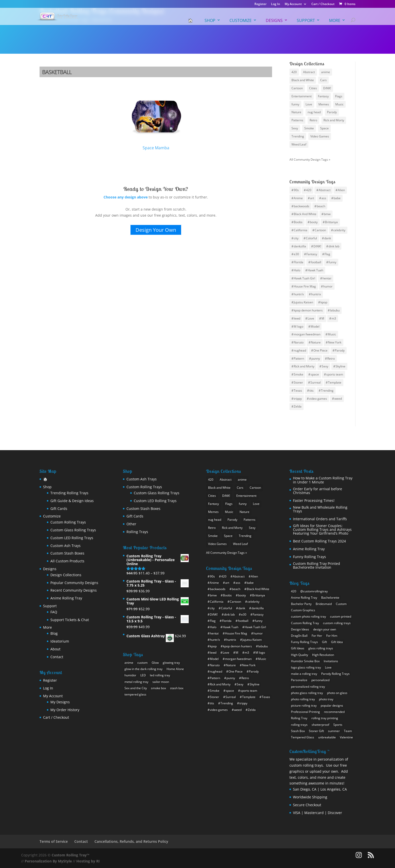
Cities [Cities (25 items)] (313, 88)
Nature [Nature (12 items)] (316, 342)
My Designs (60, 702)
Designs (274, 20)
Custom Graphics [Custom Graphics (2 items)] (303, 610)
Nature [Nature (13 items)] (296, 112)
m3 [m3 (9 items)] (334, 318)
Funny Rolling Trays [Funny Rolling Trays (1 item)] (304, 642)
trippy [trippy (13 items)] (298, 399)
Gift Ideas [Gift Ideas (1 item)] (298, 648)
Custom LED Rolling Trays (72, 538)
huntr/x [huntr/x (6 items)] (299, 294)
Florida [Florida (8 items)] (299, 262)
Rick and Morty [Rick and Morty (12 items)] (304, 366)
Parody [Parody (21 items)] (332, 112)
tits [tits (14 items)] (311, 390)
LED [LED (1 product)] (143, 675)
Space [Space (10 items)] (324, 128)
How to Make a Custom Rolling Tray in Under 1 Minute (323, 480)
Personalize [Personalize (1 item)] (299, 680)
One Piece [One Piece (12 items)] (320, 350)
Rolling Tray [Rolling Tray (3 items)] (299, 718)
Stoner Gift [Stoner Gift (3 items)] (316, 731)
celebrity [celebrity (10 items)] (339, 230)
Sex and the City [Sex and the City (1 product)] (136, 688)
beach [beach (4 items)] (321, 206)
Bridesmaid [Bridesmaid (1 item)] (324, 604)
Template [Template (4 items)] (335, 382)
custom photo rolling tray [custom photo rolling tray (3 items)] (308, 616)
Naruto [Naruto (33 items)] (299, 342)
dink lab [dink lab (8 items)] (334, 246)
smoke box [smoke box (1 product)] (158, 688)
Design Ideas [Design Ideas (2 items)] (300, 629)
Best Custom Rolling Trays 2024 (319, 541)
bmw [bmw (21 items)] (327, 214)
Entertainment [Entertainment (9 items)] (302, 96)
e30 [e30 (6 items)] (296, 254)
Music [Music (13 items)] (339, 104)
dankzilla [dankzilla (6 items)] (300, 246)
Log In (276, 4)
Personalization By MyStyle (48, 861)
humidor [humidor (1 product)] (130, 675)
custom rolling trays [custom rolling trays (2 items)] (337, 623)
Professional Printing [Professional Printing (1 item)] (305, 712)
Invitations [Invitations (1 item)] (331, 661)
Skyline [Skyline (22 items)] (340, 366)
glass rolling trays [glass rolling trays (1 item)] (321, 648)
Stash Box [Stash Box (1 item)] (298, 731)
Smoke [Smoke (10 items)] (309, 128)
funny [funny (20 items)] (332, 262)
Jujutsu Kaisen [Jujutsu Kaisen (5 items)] (303, 302)
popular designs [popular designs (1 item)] (332, 705)
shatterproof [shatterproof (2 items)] (320, 725)
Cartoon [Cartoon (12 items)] (320, 230)
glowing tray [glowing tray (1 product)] (171, 663)
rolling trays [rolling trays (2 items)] (299, 725)
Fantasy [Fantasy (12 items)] (323, 96)
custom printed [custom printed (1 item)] (341, 616)
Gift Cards (59, 509)
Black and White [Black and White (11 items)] (303, 80)
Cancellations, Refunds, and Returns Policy (131, 841)
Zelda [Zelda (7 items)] (298, 406)
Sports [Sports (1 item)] (338, 725)
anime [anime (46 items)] (326, 72)
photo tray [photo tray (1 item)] (326, 699)
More (335, 20)
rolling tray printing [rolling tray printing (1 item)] (325, 718)
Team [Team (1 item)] (348, 731)
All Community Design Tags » (310, 160)
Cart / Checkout (323, 4)
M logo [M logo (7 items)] (299, 326)
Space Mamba (156, 121)
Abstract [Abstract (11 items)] (325, 190)
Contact (57, 657)
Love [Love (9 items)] (309, 104)
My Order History (65, 710)
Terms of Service (54, 841)
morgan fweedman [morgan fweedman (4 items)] (307, 334)
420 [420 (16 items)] (309, 190)
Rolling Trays (137, 532)
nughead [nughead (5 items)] (300, 350)
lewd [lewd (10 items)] (297, 318)
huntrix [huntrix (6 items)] (316, 294)
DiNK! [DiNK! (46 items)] (317, 246)
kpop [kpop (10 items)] (324, 302)
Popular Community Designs (74, 583)
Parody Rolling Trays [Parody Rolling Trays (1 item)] (335, 674)
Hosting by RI (88, 861)
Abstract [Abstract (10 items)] (309, 72)
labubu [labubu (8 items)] (335, 310)
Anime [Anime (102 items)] (298, 198)
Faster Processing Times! (314, 500)
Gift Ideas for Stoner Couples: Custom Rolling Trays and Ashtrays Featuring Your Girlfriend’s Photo (322, 530)
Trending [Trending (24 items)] (298, 136)
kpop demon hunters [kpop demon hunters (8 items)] (308, 310)
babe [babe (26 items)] (337, 198)
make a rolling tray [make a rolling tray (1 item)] (304, 674)
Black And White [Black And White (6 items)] (305, 214)
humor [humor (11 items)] (328, 286)
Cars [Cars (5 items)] (323, 80)
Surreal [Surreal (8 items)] (316, 382)
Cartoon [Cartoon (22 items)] (297, 88)
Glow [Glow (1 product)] (155, 663)
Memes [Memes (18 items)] (324, 104)
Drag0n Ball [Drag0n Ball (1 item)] (299, 636)
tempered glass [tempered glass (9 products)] (135, 694)
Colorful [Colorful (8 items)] (311, 238)
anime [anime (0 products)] (129, 663)
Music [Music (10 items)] (332, 334)
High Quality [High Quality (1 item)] (300, 655)
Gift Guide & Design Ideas (72, 501)
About (55, 649)
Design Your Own (156, 230)
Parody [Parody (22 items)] (340, 350)
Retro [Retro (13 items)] (331, 358)
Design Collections (66, 575)
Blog (54, 633)
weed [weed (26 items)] (338, 399)
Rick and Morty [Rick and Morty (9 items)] (334, 120)
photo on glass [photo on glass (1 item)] (337, 693)
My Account (293, 4)
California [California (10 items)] (301, 230)
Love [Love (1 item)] (328, 667)
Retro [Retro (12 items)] (313, 120)
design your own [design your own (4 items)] (325, 629)
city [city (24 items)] (296, 238)
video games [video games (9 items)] (318, 399)
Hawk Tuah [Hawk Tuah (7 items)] (315, 270)
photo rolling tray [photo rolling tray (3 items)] (303, 699)
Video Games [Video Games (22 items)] (320, 136)
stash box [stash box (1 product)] (177, 688)
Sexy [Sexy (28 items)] (295, 128)
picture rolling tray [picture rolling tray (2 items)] (304, 705)
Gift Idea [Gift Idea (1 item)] (337, 642)
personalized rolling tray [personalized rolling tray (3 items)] (308, 687)
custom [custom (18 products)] (142, 663)
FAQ (54, 612)
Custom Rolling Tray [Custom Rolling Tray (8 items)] (305, 623)
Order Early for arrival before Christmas (318, 491)
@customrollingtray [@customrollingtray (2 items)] (314, 591)
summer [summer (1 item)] (334, 731)
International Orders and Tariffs (320, 519)
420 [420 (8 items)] (294, 72)
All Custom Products (67, 561)
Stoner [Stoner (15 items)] (298, 382)
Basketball (57, 72)
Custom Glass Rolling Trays (73, 530)
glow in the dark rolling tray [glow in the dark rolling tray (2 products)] (143, 669)
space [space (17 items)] (315, 374)
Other (131, 524)
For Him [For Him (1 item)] (332, 636)
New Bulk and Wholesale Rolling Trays (320, 509)
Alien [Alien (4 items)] (341, 190)
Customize (241, 20)
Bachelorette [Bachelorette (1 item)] (330, 598)
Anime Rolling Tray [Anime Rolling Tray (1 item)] (304, 598)
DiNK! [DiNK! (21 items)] (327, 88)
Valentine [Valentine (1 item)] (346, 737)
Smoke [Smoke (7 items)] (299, 374)
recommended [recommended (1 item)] (334, 712)
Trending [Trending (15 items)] (327, 390)
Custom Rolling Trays (68, 522)
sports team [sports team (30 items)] (335, 374)
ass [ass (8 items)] (324, 198)
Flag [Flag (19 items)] (327, 254)
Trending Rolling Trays (69, 493)
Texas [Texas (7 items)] (298, 390)
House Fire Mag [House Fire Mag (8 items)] (305, 286)
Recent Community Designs (74, 590)
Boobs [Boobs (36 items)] (298, 222)
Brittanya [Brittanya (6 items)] (331, 222)
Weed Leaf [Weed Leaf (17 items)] (299, 144)
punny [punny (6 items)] (316, 358)
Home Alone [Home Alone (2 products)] (175, 669)
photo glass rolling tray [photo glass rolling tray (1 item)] (307, 693)
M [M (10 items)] (323, 318)
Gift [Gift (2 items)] (324, 642)
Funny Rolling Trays (309, 557)
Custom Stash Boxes (67, 553)
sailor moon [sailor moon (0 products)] (161, 682)
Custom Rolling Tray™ (71, 855)
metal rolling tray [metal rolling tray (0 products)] (136, 682)
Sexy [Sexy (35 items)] (325, 366)
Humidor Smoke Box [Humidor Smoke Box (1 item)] (305, 661)
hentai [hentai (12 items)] (327, 278)
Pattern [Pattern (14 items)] (299, 358)
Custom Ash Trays (65, 546)
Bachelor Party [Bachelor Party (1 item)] (301, 604)
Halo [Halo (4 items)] (297, 270)
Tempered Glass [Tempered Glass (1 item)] (303, 737)
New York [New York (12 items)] (335, 342)
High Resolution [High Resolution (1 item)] (323, 655)
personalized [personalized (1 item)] (320, 680)
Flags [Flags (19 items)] (339, 96)
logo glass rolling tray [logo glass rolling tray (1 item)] (306, 667)
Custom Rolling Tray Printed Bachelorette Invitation (317, 566)
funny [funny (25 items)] (295, 104)
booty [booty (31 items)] (314, 222)
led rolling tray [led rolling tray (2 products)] (160, 675)
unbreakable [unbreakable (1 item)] (327, 737)
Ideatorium (60, 641)
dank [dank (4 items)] (328, 238)
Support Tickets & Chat (70, 620)
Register (260, 4)
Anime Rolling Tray (66, 598)
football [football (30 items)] (316, 262)
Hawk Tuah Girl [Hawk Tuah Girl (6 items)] (304, 278)
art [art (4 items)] (312, 198)
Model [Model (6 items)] (315, 326)
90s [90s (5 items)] (296, 190)
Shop (210, 20)
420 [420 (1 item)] (294, 591)
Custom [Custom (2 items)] (341, 604)
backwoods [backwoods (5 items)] (302, 206)
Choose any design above (126, 197)
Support (306, 20)
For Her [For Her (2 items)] (317, 636)
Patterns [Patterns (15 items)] (297, 120)
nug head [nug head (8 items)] (314, 112)
